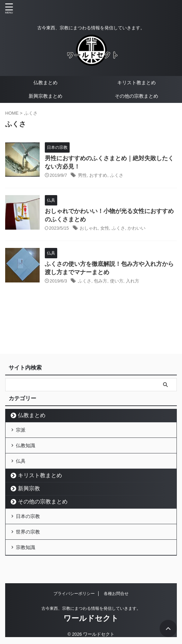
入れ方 (133, 281)
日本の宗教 (28, 516)
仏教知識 (26, 445)
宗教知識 (26, 547)
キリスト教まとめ (136, 83)
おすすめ (98, 175)
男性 (82, 175)
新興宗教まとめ (45, 96)
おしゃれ (89, 228)
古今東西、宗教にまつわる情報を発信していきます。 (91, 608)
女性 (105, 228)
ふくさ (117, 175)
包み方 (100, 281)
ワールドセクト (91, 618)
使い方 (117, 281)
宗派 (21, 430)
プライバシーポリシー (74, 594)
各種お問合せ (116, 594)
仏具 (21, 461)
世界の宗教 (28, 532)
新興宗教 (29, 488)
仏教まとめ (45, 83)
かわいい (136, 228)
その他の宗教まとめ (136, 96)
